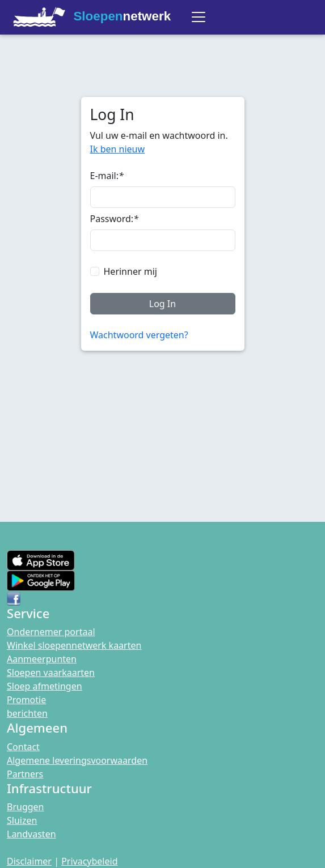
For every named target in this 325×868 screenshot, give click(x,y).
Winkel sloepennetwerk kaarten (74, 645)
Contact (23, 747)
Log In (162, 304)
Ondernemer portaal (51, 632)
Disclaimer (29, 861)
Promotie (26, 700)
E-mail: (107, 176)
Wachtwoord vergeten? (139, 335)
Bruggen (26, 807)
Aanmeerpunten (42, 659)
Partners (25, 774)
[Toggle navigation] (199, 17)
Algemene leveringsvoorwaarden (77, 760)
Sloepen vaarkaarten (51, 673)
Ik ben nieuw (118, 149)
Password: (114, 219)
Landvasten (31, 834)
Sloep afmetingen (45, 686)
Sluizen (22, 820)
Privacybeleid (89, 861)
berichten (27, 713)
